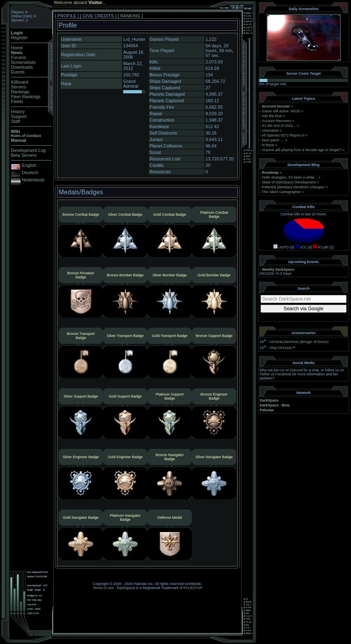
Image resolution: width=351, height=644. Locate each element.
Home (17, 48)
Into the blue (272, 116)
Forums (18, 57)
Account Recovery (276, 121)
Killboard (20, 82)
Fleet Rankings (26, 97)
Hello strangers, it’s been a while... (290, 177)
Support (19, 116)
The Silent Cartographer (281, 192)
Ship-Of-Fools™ (283, 348)
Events (18, 72)
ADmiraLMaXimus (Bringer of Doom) (299, 342)
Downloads (22, 67)
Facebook (284, 374)
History (18, 112)
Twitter (265, 374)
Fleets (17, 101)
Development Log (28, 150)
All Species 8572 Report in (283, 135)
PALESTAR (193, 588)
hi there (268, 145)
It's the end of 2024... (279, 126)
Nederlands (33, 180)
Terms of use (103, 588)
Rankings (20, 92)
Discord (297, 370)
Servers (19, 87)
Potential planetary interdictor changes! (294, 187)
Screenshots (23, 62)
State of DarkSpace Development (289, 182)
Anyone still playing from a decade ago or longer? (302, 150)
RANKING (130, 16)
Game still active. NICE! (282, 111)
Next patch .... (273, 140)
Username (271, 130)
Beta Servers (24, 155)
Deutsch (30, 173)
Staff (15, 121)
